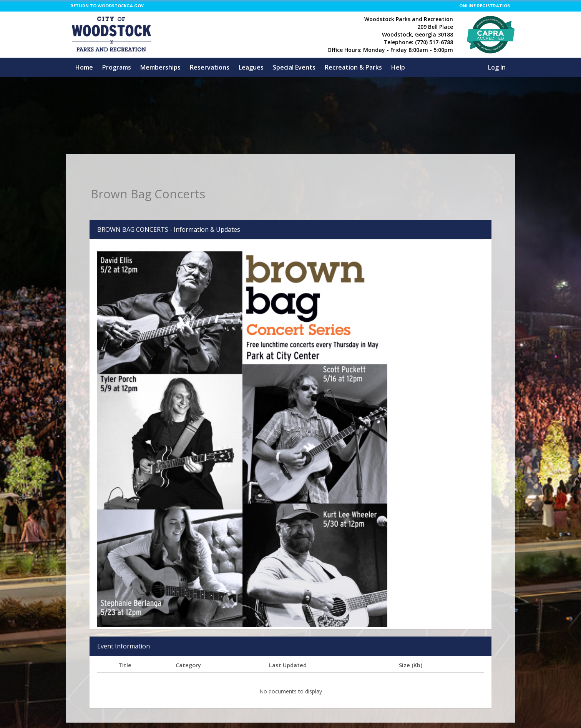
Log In (497, 67)
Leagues (251, 67)
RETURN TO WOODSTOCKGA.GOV (107, 6)
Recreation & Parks (353, 67)
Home (84, 67)
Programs (117, 67)
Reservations (210, 67)
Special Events (294, 67)
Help (398, 67)
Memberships (160, 67)
